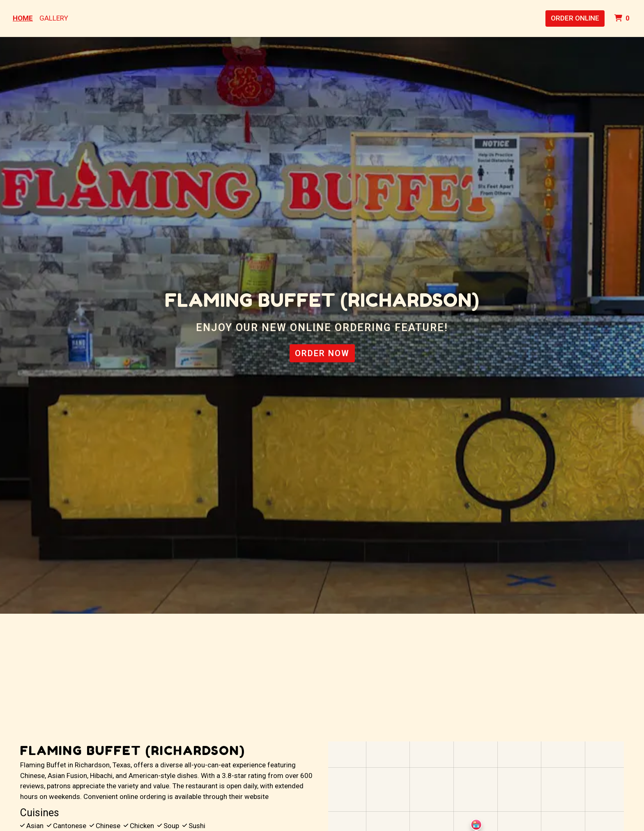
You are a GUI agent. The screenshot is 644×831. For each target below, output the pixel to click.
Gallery (54, 18)
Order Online (575, 18)
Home (23, 18)
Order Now (322, 353)
